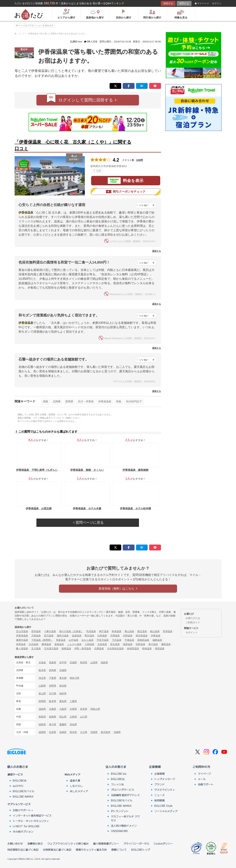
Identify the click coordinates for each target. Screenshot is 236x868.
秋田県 (84, 662)
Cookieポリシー (163, 843)
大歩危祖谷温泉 (115, 648)
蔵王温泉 (142, 631)
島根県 (53, 717)
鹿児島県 (106, 732)
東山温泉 (129, 631)
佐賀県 (53, 732)
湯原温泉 (128, 644)
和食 (119, 401)
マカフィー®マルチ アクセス (125, 818)
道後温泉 (59, 644)
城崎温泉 (157, 640)
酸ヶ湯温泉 (22, 648)
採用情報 (159, 800)
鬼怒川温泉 (63, 636)
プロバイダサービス (123, 790)
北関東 (57, 401)
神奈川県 (74, 678)
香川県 (53, 724)
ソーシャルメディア (166, 811)
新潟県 (63, 686)
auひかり (18, 786)
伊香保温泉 (105, 401)
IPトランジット (120, 811)
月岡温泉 (115, 636)
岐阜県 (53, 701)
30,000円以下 (134, 401)
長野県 (53, 686)
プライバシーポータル (136, 843)
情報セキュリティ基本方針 (91, 850)
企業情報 (155, 767)
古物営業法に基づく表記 (57, 850)
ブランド (159, 784)
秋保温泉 (117, 631)
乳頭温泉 (91, 631)
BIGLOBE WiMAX (23, 796)
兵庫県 (73, 709)
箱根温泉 (66, 648)
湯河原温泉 (142, 636)
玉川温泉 (36, 648)
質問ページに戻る (88, 523)
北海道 (42, 662)
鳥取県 (42, 717)
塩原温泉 (77, 636)
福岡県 (42, 732)
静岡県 (42, 701)
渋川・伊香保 (86, 401)
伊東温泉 (156, 636)
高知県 (73, 724)
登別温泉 (36, 631)
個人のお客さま (18, 767)
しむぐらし (76, 786)
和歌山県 (95, 709)
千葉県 (53, 678)
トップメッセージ (165, 779)
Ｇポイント (192, 632)
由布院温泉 (133, 648)
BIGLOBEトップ (141, 850)
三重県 (73, 701)
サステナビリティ (165, 790)
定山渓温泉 (22, 631)
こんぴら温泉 (74, 644)
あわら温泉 (88, 640)
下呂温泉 (117, 640)
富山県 (42, 693)
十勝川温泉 (50, 631)
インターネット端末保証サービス (32, 815)
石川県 (53, 693)
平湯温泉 (129, 640)
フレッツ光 (117, 784)
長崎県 (63, 732)
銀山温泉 (155, 631)
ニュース (159, 795)
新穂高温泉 (143, 640)
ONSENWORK (119, 831)
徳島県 (42, 724)
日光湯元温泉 (51, 648)
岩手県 (63, 662)
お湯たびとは (193, 618)
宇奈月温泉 (103, 640)
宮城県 (73, 662)
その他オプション (23, 831)
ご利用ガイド (193, 622)
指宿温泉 (160, 648)
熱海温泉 (147, 648)
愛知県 (63, 701)
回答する (168, 3)
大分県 (84, 732)
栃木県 (42, 670)
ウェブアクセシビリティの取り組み (68, 843)
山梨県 (42, 686)
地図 (97, 171)
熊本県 (73, 732)
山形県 (94, 662)
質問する (184, 3)
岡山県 (63, 717)
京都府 (53, 709)
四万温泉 (49, 636)
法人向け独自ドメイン (124, 826)
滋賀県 (42, 709)
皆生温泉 (115, 644)
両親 (45, 401)
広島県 (73, 717)
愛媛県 (63, 724)
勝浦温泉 (46, 644)
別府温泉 (140, 644)
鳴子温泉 (104, 631)
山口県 (84, 717)
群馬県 (69, 401)
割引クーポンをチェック (126, 192)
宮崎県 (94, 732)
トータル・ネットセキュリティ (31, 821)
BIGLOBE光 (20, 780)
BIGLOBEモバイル (23, 791)
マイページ (202, 3)
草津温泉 (168, 631)
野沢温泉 (89, 636)
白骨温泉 (102, 636)
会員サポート (206, 784)
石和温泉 (128, 636)
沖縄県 (117, 732)
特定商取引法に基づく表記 (23, 850)
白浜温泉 (34, 644)
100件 (140, 160)
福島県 (104, 662)
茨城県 (63, 670)
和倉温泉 (61, 640)
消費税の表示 (35, 843)
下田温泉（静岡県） (42, 640)
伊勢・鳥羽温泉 (83, 648)
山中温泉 (74, 640)
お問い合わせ (15, 843)
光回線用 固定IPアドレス (125, 795)
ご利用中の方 (201, 767)
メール (202, 779)
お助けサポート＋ (23, 810)
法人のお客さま (116, 767)
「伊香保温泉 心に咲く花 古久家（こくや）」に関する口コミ (73, 145)
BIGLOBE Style (163, 806)
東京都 (63, 678)
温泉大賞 (75, 780)
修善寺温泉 (22, 640)
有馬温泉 (21, 644)
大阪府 (63, 709)
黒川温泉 (153, 644)
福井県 (63, 693)
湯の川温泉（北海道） (71, 631)
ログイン (217, 3)
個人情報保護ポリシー (106, 843)
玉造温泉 (102, 644)
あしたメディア (79, 791)
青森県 (53, 662)
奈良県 (84, 709)
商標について (119, 850)
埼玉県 (42, 678)
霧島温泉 (166, 644)
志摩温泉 (99, 648)
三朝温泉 (89, 644)
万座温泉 (36, 636)
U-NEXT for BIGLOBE (26, 826)
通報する (157, 251)
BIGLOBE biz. (119, 774)
